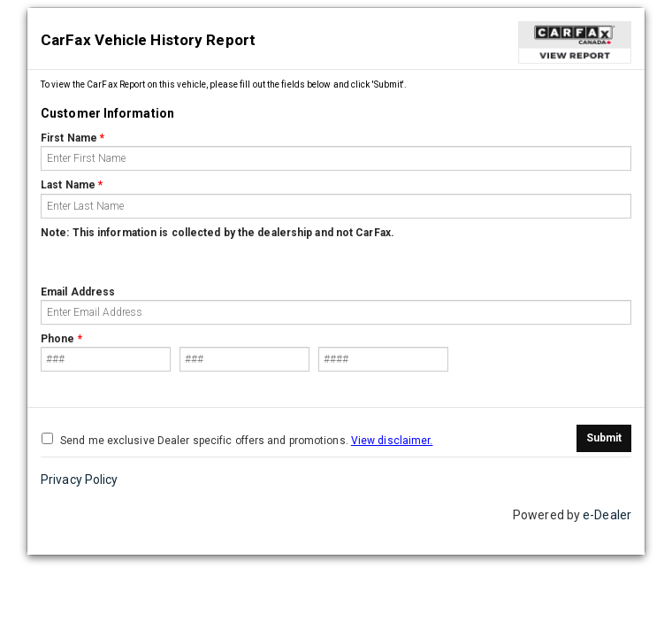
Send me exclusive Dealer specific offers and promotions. (237, 440)
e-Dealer (607, 515)
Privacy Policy (79, 480)
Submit (604, 438)
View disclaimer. (392, 441)
